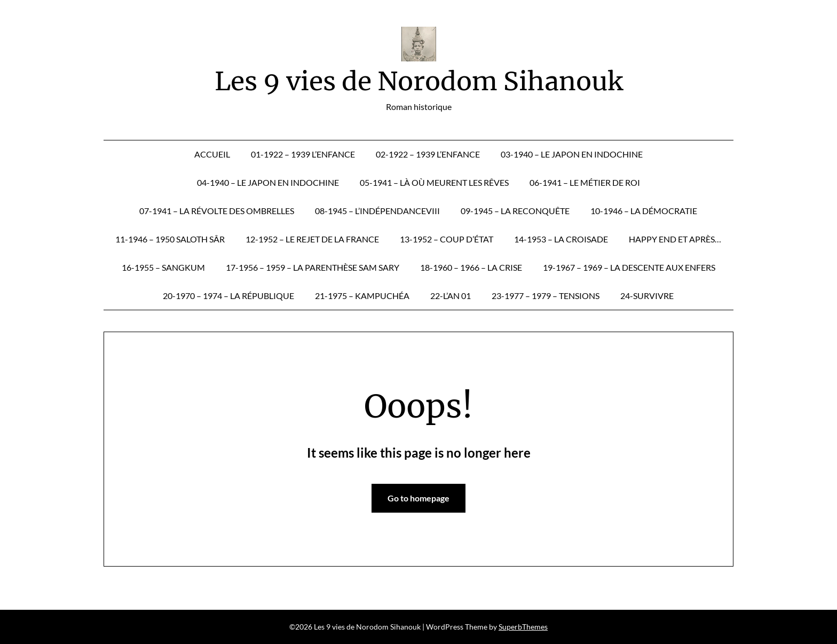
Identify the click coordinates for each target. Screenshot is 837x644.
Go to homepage (418, 498)
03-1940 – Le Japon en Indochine (572, 154)
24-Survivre (647, 296)
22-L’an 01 (451, 296)
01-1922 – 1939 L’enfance (303, 154)
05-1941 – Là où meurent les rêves (434, 182)
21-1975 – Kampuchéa (362, 296)
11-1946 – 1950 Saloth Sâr (170, 239)
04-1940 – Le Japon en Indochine (268, 182)
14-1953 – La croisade (561, 239)
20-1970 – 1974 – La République (228, 296)
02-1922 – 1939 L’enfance (428, 154)
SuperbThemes (523, 627)
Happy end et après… (675, 239)
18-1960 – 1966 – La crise (471, 267)
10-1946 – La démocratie (644, 211)
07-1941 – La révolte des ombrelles (217, 211)
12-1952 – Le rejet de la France (312, 239)
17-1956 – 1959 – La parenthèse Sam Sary (313, 267)
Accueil (212, 154)
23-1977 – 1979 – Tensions (546, 296)
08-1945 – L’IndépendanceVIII (377, 211)
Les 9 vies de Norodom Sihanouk (419, 81)
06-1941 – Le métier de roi (585, 182)
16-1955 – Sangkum (163, 267)
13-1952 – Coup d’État (447, 239)
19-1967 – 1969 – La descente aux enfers (629, 267)
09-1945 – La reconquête (515, 211)
